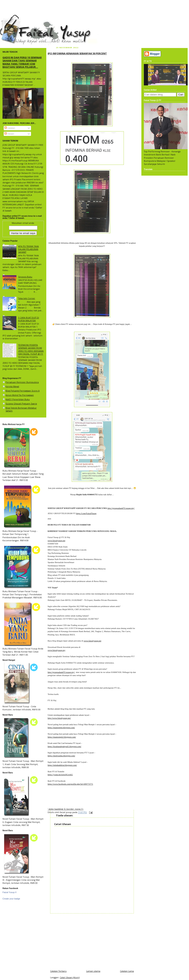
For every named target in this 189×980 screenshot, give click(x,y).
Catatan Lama (127, 971)
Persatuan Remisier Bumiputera (22, 382)
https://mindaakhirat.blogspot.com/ (62, 765)
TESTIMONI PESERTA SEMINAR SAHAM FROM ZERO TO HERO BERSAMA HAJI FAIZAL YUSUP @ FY (31, 349)
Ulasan (9, 134)
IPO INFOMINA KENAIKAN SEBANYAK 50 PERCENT (77, 53)
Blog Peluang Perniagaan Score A (23, 391)
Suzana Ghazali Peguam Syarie (21, 404)
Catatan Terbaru (58, 971)
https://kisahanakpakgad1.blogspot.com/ (64, 746)
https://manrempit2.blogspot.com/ (62, 737)
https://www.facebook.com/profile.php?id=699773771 (70, 784)
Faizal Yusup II (9, 892)
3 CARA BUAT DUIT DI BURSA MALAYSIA (29, 319)
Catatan (10, 128)
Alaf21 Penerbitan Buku (18, 399)
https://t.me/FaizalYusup (86, 513)
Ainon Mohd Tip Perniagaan (20, 395)
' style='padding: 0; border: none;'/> (66, 809)
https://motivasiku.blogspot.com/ (61, 756)
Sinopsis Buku (25, 277)
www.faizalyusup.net (56, 541)
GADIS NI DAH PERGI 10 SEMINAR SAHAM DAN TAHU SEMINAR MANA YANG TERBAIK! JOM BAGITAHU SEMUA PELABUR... (22, 62)
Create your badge (11, 899)
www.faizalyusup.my (57, 650)
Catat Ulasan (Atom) (70, 977)
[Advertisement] (92, 940)
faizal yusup (9, 16)
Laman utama (93, 971)
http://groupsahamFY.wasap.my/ (121, 508)
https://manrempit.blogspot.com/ (61, 727)
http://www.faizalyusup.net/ (59, 718)
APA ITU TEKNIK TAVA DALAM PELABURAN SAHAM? (28, 249)
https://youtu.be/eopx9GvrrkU (60, 775)
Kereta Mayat (12, 386)
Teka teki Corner (27, 298)
